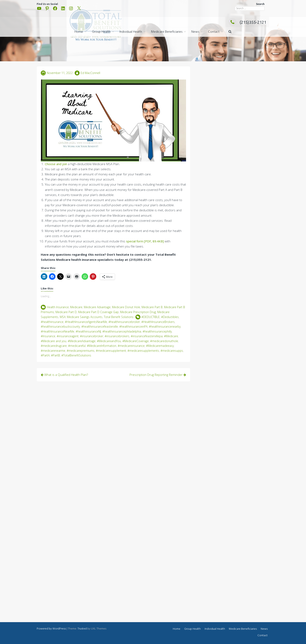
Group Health (101, 32)
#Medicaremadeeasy (160, 346)
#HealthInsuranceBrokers (158, 322)
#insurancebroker (92, 336)
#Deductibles (170, 317)
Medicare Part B (152, 307)
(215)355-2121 (247, 22)
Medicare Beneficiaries (167, 32)
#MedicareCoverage (136, 341)
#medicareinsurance (131, 346)
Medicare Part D (66, 312)
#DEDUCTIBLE (151, 317)
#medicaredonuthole (164, 341)
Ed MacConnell (90, 73)
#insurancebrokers (117, 336)
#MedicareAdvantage (82, 341)
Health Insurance (58, 307)
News (195, 32)
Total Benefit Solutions (119, 317)
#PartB (55, 355)
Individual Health (131, 32)
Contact (214, 32)
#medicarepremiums (81, 351)
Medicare (76, 307)
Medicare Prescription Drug (138, 312)
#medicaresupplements (143, 351)
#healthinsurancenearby (165, 326)
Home (79, 32)
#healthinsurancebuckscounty (60, 326)
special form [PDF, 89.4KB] (145, 241)
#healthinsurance (52, 322)
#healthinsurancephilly (157, 331)
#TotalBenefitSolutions (76, 355)
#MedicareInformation (102, 346)
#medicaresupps (172, 351)
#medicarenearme (53, 351)
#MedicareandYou (109, 341)
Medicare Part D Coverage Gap (98, 312)
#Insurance (48, 336)
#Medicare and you (54, 341)
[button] (230, 32)
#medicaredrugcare (54, 346)
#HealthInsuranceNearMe (58, 331)
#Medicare (171, 336)
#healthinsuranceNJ (88, 331)
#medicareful (77, 346)
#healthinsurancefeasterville (100, 326)
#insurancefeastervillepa (147, 336)
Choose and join (56, 164)
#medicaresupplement (111, 351)
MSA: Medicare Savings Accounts (81, 317)
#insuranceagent (68, 336)
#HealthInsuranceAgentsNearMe (86, 322)
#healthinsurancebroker (124, 322)
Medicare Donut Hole (126, 307)
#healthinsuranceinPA (133, 326)
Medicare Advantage (97, 307)
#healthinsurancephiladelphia (122, 331)
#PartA (45, 355)
